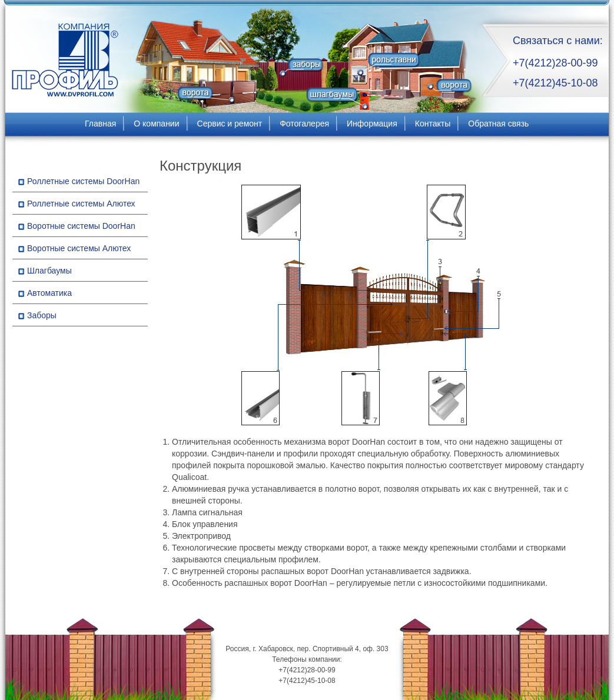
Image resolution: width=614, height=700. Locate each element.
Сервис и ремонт (230, 124)
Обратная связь (498, 124)
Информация (372, 124)
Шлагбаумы (49, 271)
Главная (100, 124)
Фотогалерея (304, 124)
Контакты (433, 124)
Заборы (42, 315)
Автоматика (49, 293)
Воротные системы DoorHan (81, 226)
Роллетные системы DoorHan (83, 181)
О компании (156, 124)
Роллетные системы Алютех (81, 204)
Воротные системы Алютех (79, 248)
